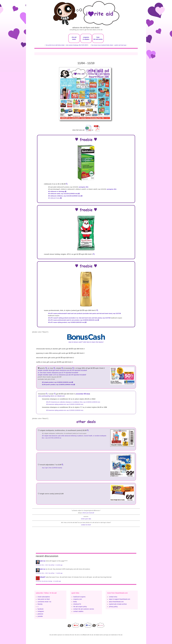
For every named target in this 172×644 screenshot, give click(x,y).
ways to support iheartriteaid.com (119, 599)
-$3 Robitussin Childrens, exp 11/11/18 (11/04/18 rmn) (65, 196)
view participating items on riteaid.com (52, 396)
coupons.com (78, 599)
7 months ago (59, 573)
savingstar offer (84, 187)
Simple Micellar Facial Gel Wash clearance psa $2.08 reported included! (62, 370)
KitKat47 (43, 577)
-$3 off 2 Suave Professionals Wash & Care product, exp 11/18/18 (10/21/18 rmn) (73, 320)
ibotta (75, 602)
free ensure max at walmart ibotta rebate (102, 45)
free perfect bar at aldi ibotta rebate (55, 45)
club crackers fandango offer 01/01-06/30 (77, 45)
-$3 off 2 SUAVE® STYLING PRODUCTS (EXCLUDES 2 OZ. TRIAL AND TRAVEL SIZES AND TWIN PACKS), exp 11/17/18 (79, 318)
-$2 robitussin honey (55, 198)
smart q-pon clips (86, 519)
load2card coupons (79, 597)
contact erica (113, 597)
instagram (41, 611)
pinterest (40, 614)
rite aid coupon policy (80, 607)
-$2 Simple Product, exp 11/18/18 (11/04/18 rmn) (57, 382)
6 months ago (59, 565)
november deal (83, 394)
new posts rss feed (44, 599)
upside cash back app (120, 45)
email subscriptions (44, 597)
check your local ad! (88, 513)
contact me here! (86, 525)
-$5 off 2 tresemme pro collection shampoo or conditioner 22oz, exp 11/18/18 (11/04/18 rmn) (73, 402)
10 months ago (57, 581)
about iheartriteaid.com (116, 602)
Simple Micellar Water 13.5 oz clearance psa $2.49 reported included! (62, 375)
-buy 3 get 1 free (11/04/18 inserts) (52, 468)
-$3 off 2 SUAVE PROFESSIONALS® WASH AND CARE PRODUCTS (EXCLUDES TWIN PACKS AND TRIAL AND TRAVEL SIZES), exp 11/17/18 (84, 313)
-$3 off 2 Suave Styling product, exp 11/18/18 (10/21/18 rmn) (67, 322)
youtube (40, 616)
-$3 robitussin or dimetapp (57, 191)
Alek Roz (43, 561)
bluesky (40, 604)
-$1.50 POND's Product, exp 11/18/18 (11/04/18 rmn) (58, 385)
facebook (41, 609)
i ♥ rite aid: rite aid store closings (44, 581)
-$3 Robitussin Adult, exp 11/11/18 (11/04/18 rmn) (64, 194)
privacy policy (113, 607)
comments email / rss (44, 602)
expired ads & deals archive (118, 604)
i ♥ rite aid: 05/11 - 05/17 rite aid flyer (45, 565)
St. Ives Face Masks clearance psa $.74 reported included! (58, 373)
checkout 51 (77, 604)
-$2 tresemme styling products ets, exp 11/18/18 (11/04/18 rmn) (65, 404)
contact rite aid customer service (84, 609)
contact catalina (78, 611)
